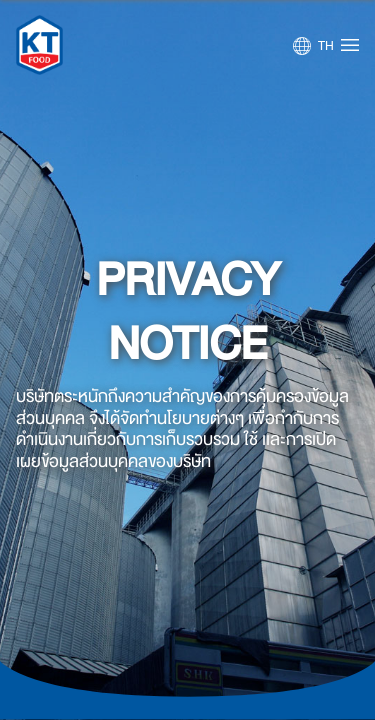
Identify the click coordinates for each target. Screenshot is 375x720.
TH (326, 46)
